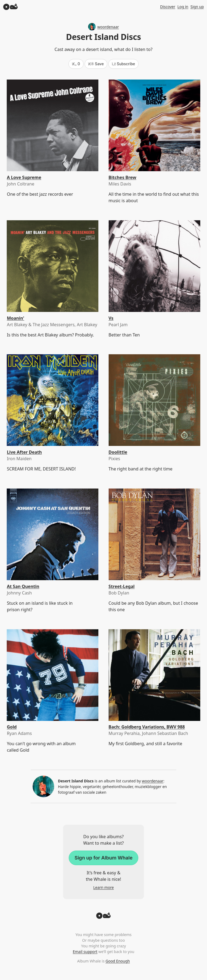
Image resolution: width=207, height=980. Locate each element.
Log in (183, 7)
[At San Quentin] (53, 534)
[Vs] (154, 266)
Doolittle (118, 452)
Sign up (197, 7)
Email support (85, 952)
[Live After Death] (53, 400)
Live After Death (24, 452)
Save (96, 64)
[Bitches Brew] (154, 125)
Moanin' (15, 318)
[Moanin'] (53, 266)
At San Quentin (23, 586)
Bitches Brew (123, 177)
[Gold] (53, 675)
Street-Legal (122, 586)
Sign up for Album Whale (103, 858)
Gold (12, 727)
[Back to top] (103, 917)
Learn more (103, 887)
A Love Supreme (24, 177)
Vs (111, 318)
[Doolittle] (154, 400)
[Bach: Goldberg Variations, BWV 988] (154, 675)
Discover (168, 7)
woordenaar (103, 27)
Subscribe (123, 64)
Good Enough (118, 961)
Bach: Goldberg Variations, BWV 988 (147, 727)
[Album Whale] (11, 7)
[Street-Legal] (154, 534)
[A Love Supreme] (53, 125)
